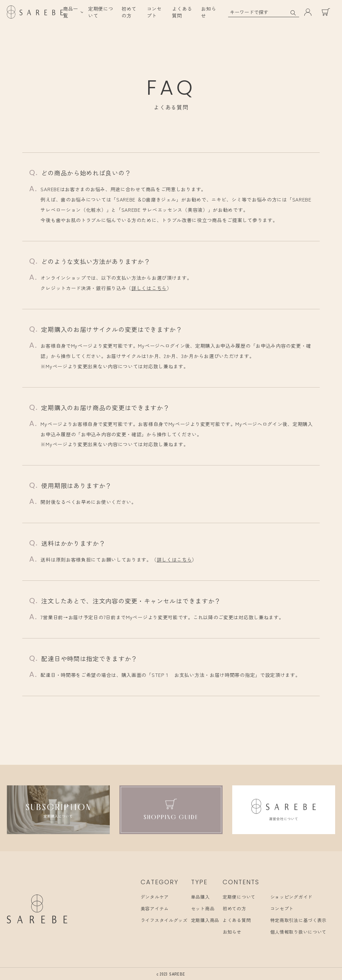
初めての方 (129, 12)
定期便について (239, 897)
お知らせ (232, 932)
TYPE (199, 882)
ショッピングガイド (291, 897)
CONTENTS (241, 882)
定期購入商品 (205, 920)
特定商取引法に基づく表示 (298, 920)
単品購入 (201, 897)
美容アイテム (155, 908)
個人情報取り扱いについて (298, 932)
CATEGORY (160, 882)
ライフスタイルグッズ (164, 920)
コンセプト (154, 12)
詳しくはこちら (149, 288)
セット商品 (203, 908)
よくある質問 (237, 920)
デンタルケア (155, 897)
